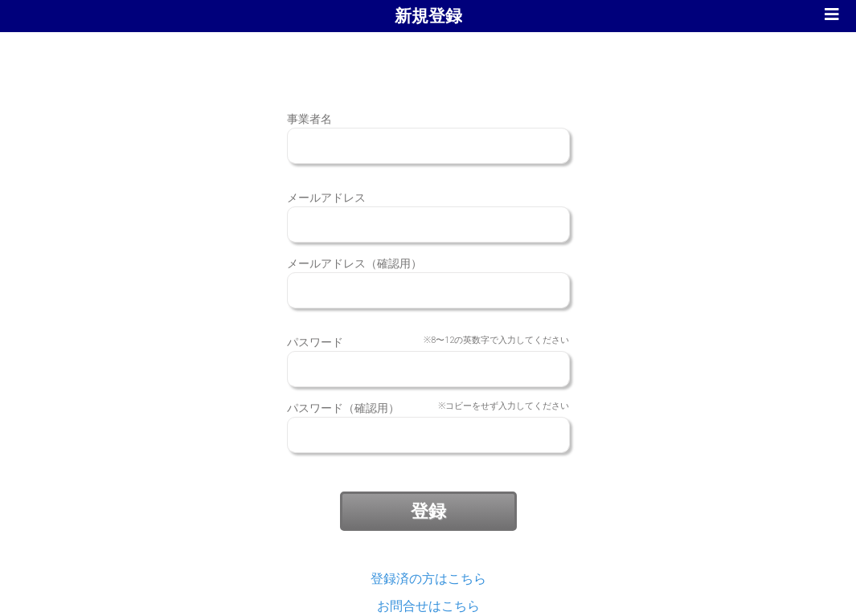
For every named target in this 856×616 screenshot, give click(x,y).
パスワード (428, 343)
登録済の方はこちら (428, 579)
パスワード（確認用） (428, 408)
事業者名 (309, 119)
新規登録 (428, 16)
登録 (428, 511)
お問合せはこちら (428, 606)
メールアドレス (326, 198)
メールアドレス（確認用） (354, 263)
